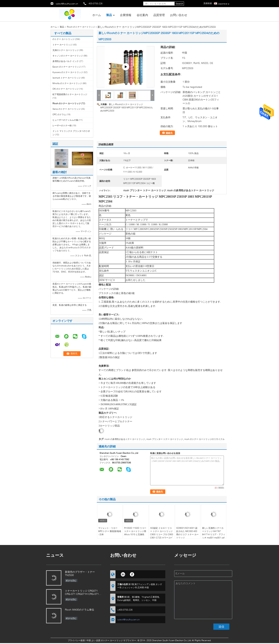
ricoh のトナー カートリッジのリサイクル (204, 439)
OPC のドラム (59, 114)
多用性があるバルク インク (66, 61)
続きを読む (71, 581)
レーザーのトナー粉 (62, 125)
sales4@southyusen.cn (67, 4)
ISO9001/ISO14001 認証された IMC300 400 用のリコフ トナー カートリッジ (187, 533)
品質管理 (159, 15)
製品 (109, 15)
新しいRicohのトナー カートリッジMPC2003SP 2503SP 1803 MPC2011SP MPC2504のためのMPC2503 (127, 107)
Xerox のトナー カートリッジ (66, 109)
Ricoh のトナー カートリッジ (81, 27)
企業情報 (126, 15)
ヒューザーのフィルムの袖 (65, 120)
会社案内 (142, 15)
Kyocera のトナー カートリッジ (68, 72)
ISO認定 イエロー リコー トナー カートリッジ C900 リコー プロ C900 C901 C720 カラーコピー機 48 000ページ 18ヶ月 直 (162, 536)
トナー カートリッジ (62, 45)
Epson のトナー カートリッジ (67, 67)
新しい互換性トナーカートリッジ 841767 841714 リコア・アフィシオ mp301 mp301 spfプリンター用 (214, 534)
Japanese (224, 4)
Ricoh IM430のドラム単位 (80, 610)
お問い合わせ (179, 15)
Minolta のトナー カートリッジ (67, 83)
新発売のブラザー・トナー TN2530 (80, 573)
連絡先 (169, 133)
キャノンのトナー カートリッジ (68, 56)
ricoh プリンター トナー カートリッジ (165, 439)
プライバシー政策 (76, 640)
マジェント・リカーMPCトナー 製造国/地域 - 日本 (110, 531)
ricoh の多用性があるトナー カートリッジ (125, 439)
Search (179, 4)
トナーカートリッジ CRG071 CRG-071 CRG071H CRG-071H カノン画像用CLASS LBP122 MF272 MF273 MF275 (83, 593)
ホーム (97, 15)
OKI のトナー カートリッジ (65, 89)
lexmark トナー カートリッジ (66, 78)
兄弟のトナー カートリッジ (66, 50)
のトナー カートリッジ (63, 39)
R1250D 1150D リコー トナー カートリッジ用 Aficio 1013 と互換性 (135, 531)
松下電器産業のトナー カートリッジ (70, 94)
